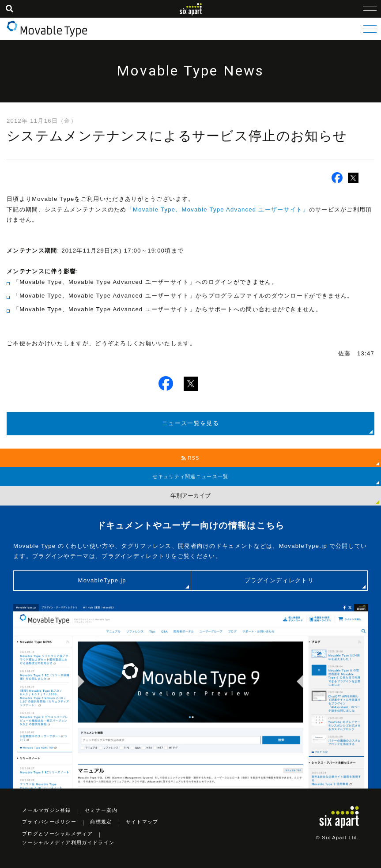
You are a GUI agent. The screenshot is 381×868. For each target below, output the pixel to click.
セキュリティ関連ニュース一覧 (190, 476)
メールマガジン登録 (47, 810)
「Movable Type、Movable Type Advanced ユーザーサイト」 (218, 209)
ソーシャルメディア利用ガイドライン (68, 842)
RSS (190, 458)
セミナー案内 (101, 810)
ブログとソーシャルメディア (57, 834)
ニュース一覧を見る (190, 423)
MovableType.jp (102, 580)
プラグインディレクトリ (279, 580)
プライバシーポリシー (49, 822)
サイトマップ (142, 822)
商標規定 (101, 822)
